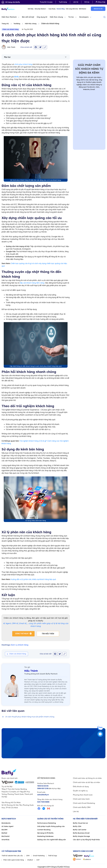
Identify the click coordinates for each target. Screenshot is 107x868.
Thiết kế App (52, 856)
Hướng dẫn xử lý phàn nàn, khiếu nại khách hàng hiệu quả (33, 579)
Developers (84, 17)
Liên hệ (76, 2)
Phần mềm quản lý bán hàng (14, 860)
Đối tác (87, 2)
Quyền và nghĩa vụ (80, 791)
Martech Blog (61, 9)
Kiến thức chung (56, 17)
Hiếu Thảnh (8, 47)
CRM (28, 856)
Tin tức (71, 17)
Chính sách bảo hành (81, 799)
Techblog (17, 24)
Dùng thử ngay (22, 634)
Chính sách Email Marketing (84, 803)
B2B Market (82, 9)
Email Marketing (39, 856)
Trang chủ (5, 24)
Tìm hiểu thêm (48, 634)
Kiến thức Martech (9, 17)
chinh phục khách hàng (23, 64)
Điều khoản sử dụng (81, 786)
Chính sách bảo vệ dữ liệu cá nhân (86, 782)
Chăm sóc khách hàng (10, 29)
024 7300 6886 (43, 802)
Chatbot (30, 860)
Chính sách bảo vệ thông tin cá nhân (87, 778)
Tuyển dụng (63, 2)
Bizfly (16, 77)
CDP (38, 860)
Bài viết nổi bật (28, 17)
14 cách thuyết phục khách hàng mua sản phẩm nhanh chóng (30, 717)
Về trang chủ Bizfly (11, 2)
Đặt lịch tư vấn (98, 9)
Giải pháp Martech (41, 9)
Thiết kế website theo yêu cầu (12, 856)
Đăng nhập (101, 2)
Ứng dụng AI (42, 17)
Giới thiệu (31, 9)
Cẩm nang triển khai (72, 9)
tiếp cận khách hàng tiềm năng (32, 283)
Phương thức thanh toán (83, 795)
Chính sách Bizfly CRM (82, 807)
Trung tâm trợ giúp (46, 2)
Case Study (52, 9)
